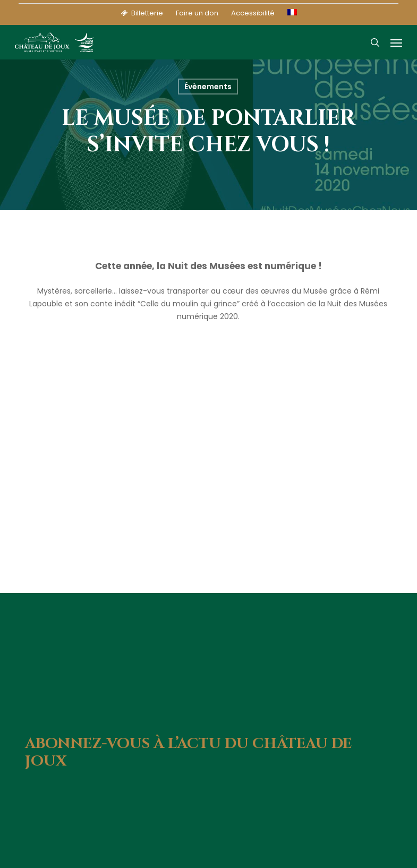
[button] (396, 42)
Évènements (208, 87)
